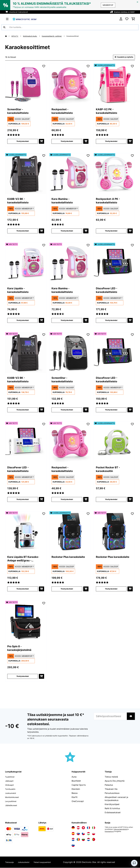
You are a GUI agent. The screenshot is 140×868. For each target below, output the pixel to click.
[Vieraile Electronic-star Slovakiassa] (78, 834)
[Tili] (121, 19)
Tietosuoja (10, 862)
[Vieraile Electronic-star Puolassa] (94, 834)
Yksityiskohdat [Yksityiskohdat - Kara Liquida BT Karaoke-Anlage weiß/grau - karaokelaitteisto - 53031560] (23, 589)
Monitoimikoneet (13, 797)
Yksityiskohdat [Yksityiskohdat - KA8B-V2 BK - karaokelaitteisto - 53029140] (23, 410)
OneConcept (78, 801)
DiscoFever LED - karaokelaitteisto (109, 291)
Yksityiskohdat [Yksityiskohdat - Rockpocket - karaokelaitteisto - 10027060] (67, 142)
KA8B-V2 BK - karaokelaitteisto (21, 201)
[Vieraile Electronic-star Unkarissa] (88, 834)
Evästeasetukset (113, 813)
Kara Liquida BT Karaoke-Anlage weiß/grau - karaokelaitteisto (21, 560)
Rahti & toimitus (112, 809)
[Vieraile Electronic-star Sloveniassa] (73, 846)
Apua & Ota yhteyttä (115, 781)
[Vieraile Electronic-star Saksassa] (73, 828)
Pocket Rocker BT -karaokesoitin (111, 470)
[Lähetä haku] (4, 27)
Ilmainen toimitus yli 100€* (124, 12)
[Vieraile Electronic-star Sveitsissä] (83, 828)
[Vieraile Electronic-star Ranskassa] (88, 828)
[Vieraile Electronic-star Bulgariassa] (83, 840)
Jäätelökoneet (12, 806)
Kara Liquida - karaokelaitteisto (21, 291)
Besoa (75, 793)
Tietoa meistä (111, 777)
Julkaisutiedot (26, 862)
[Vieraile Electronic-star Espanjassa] (73, 834)
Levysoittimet (12, 801)
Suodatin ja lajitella (123, 57)
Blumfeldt (76, 781)
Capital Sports (79, 785)
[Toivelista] (127, 19)
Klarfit (75, 797)
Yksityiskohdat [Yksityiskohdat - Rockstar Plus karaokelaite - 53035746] (111, 589)
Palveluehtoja (110, 832)
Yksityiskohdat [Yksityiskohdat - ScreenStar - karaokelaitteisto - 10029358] (23, 142)
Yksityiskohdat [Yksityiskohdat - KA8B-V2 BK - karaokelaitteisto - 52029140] (23, 231)
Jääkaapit (10, 781)
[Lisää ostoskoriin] (41, 142)
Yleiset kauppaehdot (47, 862)
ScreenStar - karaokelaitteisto (21, 112)
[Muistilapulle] (44, 66)
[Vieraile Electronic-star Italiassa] (94, 828)
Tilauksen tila (111, 789)
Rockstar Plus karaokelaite (62, 559)
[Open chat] (134, 863)
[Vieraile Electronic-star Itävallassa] (78, 828)
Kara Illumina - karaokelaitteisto (65, 201)
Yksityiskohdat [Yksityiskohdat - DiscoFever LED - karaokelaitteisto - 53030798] (23, 500)
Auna (74, 777)
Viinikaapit (10, 785)
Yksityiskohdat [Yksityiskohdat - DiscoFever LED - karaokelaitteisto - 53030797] (111, 410)
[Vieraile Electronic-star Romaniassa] (78, 840)
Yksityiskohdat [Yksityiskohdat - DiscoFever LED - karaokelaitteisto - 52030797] (111, 321)
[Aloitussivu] (8, 36)
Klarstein (76, 789)
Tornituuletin (11, 789)
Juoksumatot (11, 793)
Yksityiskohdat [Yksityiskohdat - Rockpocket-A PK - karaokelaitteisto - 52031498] (111, 231)
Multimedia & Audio (32, 36)
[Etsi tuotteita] (70, 27)
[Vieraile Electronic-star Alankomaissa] (88, 840)
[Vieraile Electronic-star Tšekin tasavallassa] (83, 834)
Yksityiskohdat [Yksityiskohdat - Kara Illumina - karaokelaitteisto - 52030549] (67, 231)
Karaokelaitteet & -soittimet (56, 36)
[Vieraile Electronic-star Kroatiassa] (73, 840)
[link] (26, 84)
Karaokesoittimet (78, 36)
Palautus (109, 785)
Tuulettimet (11, 777)
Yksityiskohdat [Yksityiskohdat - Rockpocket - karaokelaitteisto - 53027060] (67, 500)
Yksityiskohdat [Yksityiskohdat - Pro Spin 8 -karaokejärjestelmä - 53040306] (23, 677)
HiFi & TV (16, 36)
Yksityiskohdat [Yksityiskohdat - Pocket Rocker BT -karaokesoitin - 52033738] (111, 500)
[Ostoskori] (133, 19)
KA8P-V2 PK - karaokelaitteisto (109, 112)
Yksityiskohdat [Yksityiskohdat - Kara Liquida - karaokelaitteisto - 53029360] (23, 321)
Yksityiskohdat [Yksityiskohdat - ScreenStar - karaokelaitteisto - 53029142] (67, 410)
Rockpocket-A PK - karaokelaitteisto (111, 201)
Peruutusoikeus (112, 793)
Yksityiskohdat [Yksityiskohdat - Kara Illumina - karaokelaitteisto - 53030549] (67, 321)
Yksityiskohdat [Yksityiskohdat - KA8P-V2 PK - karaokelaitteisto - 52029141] (111, 142)
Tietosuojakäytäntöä (121, 830)
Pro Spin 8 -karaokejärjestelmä (22, 649)
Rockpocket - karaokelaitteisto (65, 112)
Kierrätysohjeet (112, 805)
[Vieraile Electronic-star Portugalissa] (94, 840)
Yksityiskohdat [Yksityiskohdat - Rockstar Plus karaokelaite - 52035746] (67, 589)
